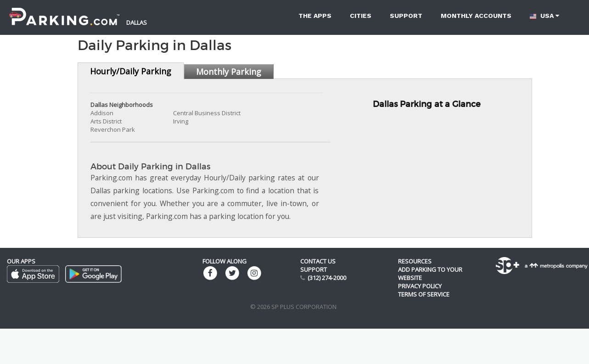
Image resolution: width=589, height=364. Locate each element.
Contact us (318, 261)
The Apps (315, 16)
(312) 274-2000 (327, 278)
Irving (181, 121)
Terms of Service (424, 294)
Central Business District (207, 113)
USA (544, 16)
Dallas (137, 22)
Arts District (106, 121)
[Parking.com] (64, 11)
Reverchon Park (113, 129)
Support (406, 16)
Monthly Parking (229, 72)
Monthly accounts (476, 16)
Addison (102, 113)
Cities (361, 16)
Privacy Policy (420, 286)
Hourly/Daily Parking (131, 71)
